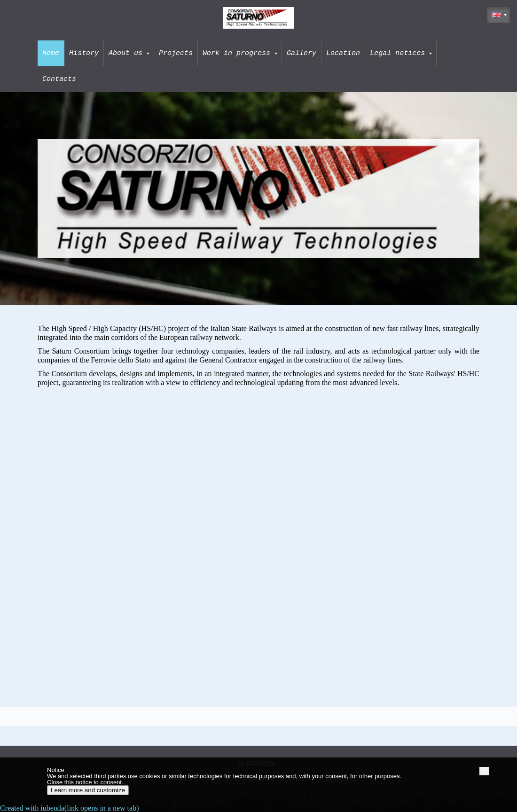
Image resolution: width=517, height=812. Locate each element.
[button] (484, 771)
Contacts (59, 79)
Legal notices (401, 53)
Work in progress (240, 53)
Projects (176, 53)
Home (51, 53)
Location (343, 53)
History (84, 53)
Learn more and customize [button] (88, 790)
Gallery (302, 53)
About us (129, 53)
